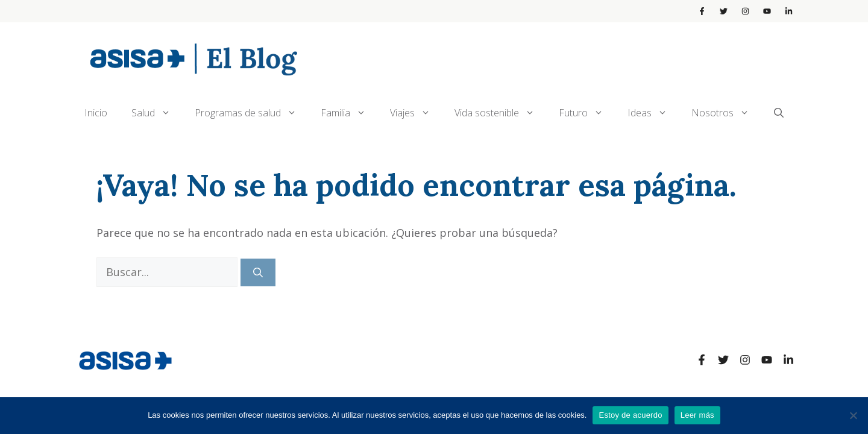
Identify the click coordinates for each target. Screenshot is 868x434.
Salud (157, 113)
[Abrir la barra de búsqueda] (779, 113)
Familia (349, 113)
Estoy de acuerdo (630, 415)
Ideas (653, 113)
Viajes (416, 113)
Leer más (697, 415)
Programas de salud (252, 113)
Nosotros (726, 113)
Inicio (96, 113)
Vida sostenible (501, 113)
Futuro (587, 113)
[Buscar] (258, 272)
